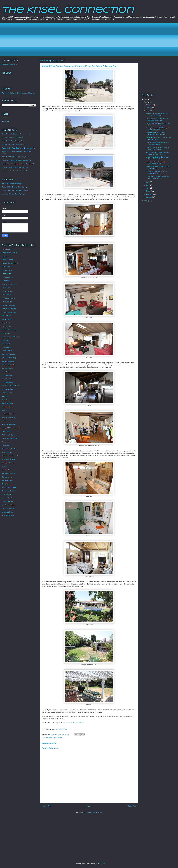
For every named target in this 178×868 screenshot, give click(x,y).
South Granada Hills (9, 449)
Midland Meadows (8, 361)
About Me (5, 121)
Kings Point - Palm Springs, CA (13, 141)
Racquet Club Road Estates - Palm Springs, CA (18, 148)
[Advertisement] (75, 40)
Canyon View (7, 274)
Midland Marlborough (9, 358)
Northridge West (8, 389)
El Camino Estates (8, 298)
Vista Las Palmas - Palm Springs (13, 194)
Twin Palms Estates (9, 491)
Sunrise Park (6, 470)
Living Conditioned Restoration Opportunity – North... (156, 163)
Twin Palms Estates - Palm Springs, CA (16, 157)
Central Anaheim (8, 277)
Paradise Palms (7, 403)
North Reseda (7, 379)
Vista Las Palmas (8, 508)
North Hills (6, 372)
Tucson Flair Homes (9, 487)
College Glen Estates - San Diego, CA (15, 167)
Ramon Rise (6, 431)
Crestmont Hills (7, 291)
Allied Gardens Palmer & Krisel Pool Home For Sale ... (158, 139)
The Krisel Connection (68, 10)
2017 (146, 99)
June (148, 182)
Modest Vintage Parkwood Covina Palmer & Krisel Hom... (157, 153)
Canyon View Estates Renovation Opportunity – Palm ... (157, 143)
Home (89, 806)
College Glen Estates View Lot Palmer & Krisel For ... (156, 173)
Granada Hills (7, 316)
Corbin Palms (7, 288)
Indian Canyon (7, 319)
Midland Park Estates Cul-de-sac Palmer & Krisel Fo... (157, 158)
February (150, 194)
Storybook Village (8, 463)
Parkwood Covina (8, 414)
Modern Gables (7, 368)
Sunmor (5, 466)
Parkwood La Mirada (9, 417)
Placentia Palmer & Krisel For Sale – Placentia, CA (158, 168)
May (148, 185)
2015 (146, 201)
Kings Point (6, 323)
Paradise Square (8, 407)
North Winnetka (7, 382)
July (148, 111)
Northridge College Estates (11, 386)
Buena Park (6, 267)
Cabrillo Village (7, 270)
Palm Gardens (7, 400)
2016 (146, 102)
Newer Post (47, 806)
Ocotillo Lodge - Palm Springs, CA (14, 144)
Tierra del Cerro (7, 480)
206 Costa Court (78, 723)
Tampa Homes (7, 477)
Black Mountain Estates (10, 263)
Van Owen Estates (8, 505)
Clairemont (6, 281)
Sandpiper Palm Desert (10, 438)
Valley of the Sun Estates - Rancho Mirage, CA (18, 164)
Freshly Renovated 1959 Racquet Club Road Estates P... (157, 129)
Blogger (102, 863)
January (149, 197)
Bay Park (5, 256)
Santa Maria (6, 445)
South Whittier (7, 452)
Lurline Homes (7, 351)
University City (7, 494)
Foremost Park (7, 302)
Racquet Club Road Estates (12, 428)
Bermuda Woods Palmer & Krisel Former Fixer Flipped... (157, 114)
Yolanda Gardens (8, 515)
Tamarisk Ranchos (8, 473)
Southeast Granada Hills (10, 456)
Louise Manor (7, 347)
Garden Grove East (9, 305)
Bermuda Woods (8, 260)
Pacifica (5, 396)
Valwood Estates (8, 501)
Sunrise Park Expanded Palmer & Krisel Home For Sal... (157, 148)
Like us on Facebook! (9, 64)
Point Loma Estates (9, 424)
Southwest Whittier (8, 459)
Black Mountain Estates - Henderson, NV (16, 134)
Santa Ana (6, 442)
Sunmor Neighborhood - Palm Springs (15, 190)
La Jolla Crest (7, 326)
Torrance (5, 484)
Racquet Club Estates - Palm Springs (15, 187)
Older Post (132, 806)
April (148, 188)
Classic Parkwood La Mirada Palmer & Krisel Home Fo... (156, 134)
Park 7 (4, 410)
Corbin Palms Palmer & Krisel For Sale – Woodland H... (157, 177)
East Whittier (6, 295)
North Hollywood (8, 375)
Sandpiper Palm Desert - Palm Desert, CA (16, 160)
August (149, 108)
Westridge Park (7, 512)
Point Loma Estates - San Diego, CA (14, 171)
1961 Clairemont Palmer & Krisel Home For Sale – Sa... (157, 119)
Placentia (5, 421)
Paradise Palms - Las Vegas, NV (13, 137)
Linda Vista (6, 333)
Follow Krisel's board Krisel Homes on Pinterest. (18, 93)
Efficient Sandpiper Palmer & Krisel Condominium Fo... (158, 124)
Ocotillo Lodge (7, 393)
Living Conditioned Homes (11, 337)
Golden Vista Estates (9, 312)
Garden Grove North (9, 309)
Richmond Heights (8, 435)
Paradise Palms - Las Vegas (12, 183)
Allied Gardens (7, 249)
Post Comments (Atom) (94, 812)
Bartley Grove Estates (9, 253)
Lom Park (5, 340)
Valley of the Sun (8, 498)
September (150, 105)
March (149, 191)
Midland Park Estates (55, 738)
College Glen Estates (9, 284)
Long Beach (6, 344)
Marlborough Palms (9, 354)
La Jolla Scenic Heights (10, 330)
